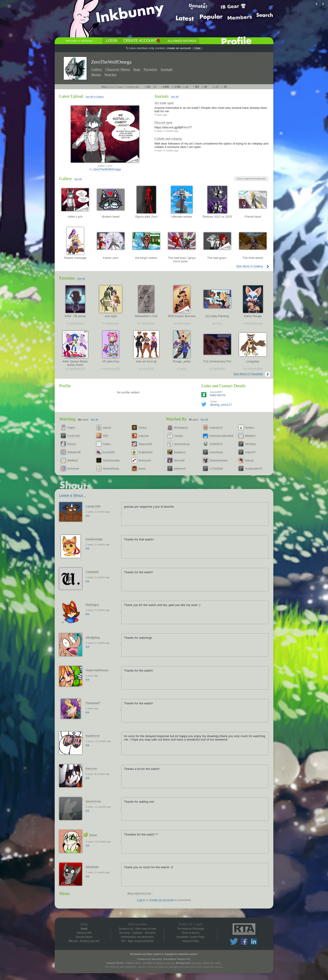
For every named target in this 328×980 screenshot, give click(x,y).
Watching (67, 419)
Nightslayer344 (77, 369)
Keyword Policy (191, 941)
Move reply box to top (139, 893)
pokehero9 (180, 468)
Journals (166, 70)
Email (84, 929)
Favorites (150, 70)
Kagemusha (112, 323)
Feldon (107, 444)
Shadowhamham (219, 460)
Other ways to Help (146, 929)
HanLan (249, 460)
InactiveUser (93, 801)
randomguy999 (112, 369)
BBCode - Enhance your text (84, 941)
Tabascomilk (145, 444)
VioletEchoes (148, 323)
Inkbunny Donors (165, 963)
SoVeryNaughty (111, 460)
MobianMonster (254, 323)
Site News (125, 933)
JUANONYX (216, 444)
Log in (141, 900)
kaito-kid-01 (218, 395)
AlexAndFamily (111, 468)
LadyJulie (144, 436)
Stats (137, 70)
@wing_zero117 (221, 405)
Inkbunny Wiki (84, 933)
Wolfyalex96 (74, 452)
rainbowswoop (182, 444)
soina (183, 369)
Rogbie (71, 428)
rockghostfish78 (254, 468)
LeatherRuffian (254, 369)
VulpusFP (250, 452)
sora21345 (148, 369)
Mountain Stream (201, 963)
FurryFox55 (74, 436)
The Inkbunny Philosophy (191, 929)
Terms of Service (191, 933)
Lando (218, 963)
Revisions (150, 933)
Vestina (142, 428)
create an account (179, 48)
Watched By (176, 419)
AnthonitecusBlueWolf (221, 436)
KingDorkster (146, 452)
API (123, 941)
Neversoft (179, 460)
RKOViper (251, 444)
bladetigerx (92, 605)
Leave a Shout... (73, 495)
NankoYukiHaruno (97, 670)
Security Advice (84, 937)
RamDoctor (93, 736)
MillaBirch (73, 460)
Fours (219, 323)
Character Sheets (118, 70)
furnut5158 (109, 452)
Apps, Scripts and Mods (141, 941)
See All (175, 97)
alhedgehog (93, 637)
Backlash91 (219, 369)
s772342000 (216, 468)
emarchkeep (216, 452)
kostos (142, 468)
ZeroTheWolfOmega (107, 169)
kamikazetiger (94, 539)
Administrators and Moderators (137, 937)
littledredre (92, 867)
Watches (110, 75)
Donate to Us (126, 929)
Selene (93, 835)
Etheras (72, 444)
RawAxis (91, 768)
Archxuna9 (73, 468)
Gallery (97, 70)
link (87, 516)
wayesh (107, 428)
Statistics (138, 933)
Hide (197, 48)
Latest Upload (71, 96)
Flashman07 (93, 703)
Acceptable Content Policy (191, 937)
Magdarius (180, 452)
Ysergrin (179, 436)
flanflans (250, 428)
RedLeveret (145, 460)
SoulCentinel (77, 323)
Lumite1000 (93, 506)
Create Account (140, 41)
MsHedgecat (181, 428)
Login (112, 41)
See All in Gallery (95, 97)
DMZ (106, 436)
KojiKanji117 (216, 428)
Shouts (96, 75)
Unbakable (92, 572)
